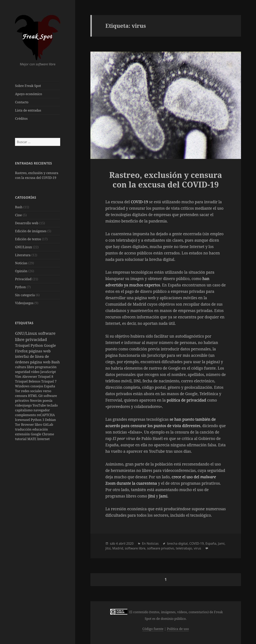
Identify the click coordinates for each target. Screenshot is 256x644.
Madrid (118, 548)
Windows (23, 386)
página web (41, 362)
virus (197, 548)
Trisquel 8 (46, 377)
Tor (18, 391)
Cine (18, 215)
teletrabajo (184, 548)
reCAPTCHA (46, 415)
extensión (23, 434)
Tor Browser (25, 425)
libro (39, 425)
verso (47, 391)
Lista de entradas (28, 110)
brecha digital (177, 543)
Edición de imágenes (31, 231)
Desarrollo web (27, 223)
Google (50, 345)
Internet (43, 439)
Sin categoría (25, 295)
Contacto (22, 102)
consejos (37, 386)
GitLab (48, 425)
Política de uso (178, 629)
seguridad (23, 372)
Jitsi (152, 496)
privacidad (36, 339)
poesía (47, 401)
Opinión (21, 271)
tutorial (21, 439)
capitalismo (24, 410)
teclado (52, 405)
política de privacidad (186, 400)
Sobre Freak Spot (28, 86)
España (49, 386)
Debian (50, 420)
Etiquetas (24, 323)
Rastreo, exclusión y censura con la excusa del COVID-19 (166, 180)
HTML (33, 396)
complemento (26, 415)
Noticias (21, 263)
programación (46, 367)
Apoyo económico (28, 94)
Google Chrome (42, 434)
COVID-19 (139, 202)
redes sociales (32, 391)
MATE (32, 439)
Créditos (21, 119)
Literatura (23, 255)
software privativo (160, 548)
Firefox (22, 351)
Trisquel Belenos (28, 381)
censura (21, 396)
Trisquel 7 (49, 381)
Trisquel (23, 345)
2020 (130, 543)
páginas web (40, 351)
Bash (19, 207)
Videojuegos (24, 303)
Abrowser (30, 377)
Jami (163, 496)
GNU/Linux (23, 247)
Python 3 (38, 420)
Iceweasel (23, 420)
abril (122, 543)
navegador (42, 410)
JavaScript (48, 372)
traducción (24, 429)
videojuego (24, 405)
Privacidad (23, 279)
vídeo (36, 372)
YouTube (40, 405)
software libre (135, 548)
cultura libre (25, 367)
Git (41, 396)
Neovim (36, 401)
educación (40, 429)
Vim (18, 377)
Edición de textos (28, 239)
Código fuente (153, 629)
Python (20, 287)
